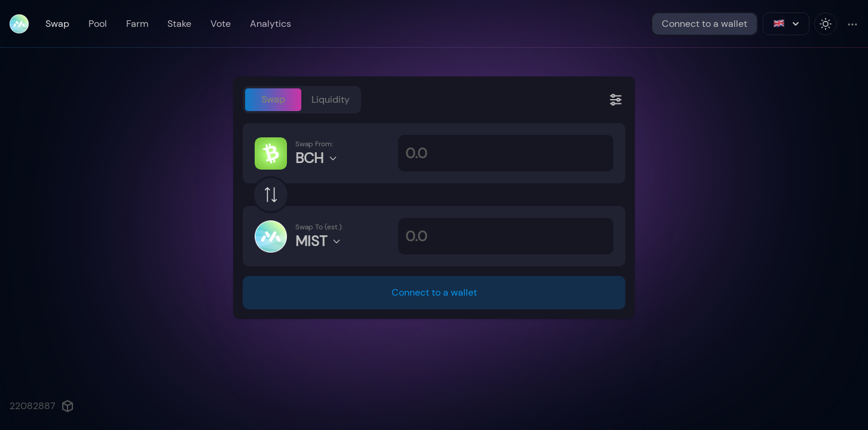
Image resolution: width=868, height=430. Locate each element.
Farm (137, 24)
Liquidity (331, 99)
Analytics (271, 24)
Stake (179, 24)
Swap (57, 24)
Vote (221, 24)
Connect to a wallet (705, 24)
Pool (98, 24)
